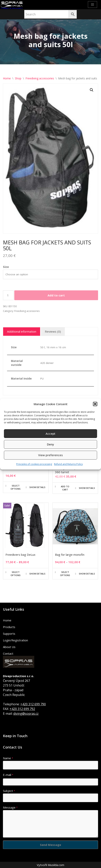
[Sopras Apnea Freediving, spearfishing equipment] (12, 5)
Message (10, 807)
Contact (8, 653)
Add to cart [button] (65, 488)
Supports (9, 634)
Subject (9, 791)
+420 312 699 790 (33, 704)
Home (7, 78)
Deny (50, 444)
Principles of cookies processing (34, 464)
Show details (37, 487)
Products (9, 627)
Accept (50, 434)
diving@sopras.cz (26, 714)
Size (6, 267)
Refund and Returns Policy (68, 464)
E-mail (8, 775)
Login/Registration (15, 640)
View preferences (50, 455)
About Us (9, 647)
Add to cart (56, 295)
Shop (18, 78)
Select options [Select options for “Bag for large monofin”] (65, 574)
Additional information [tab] (22, 331)
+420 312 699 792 (22, 709)
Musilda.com (56, 865)
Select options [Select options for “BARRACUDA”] (16, 487)
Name (8, 758)
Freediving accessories (40, 78)
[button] (95, 404)
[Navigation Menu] (92, 4)
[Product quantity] (8, 295)
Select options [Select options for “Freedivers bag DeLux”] (16, 574)
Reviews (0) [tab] (53, 331)
